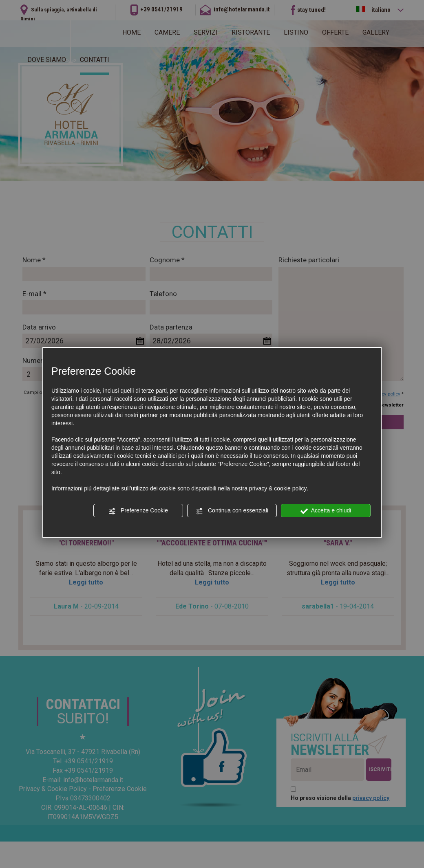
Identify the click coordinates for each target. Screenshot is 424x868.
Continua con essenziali (232, 511)
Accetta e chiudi (326, 511)
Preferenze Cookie (138, 511)
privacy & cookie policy (278, 488)
